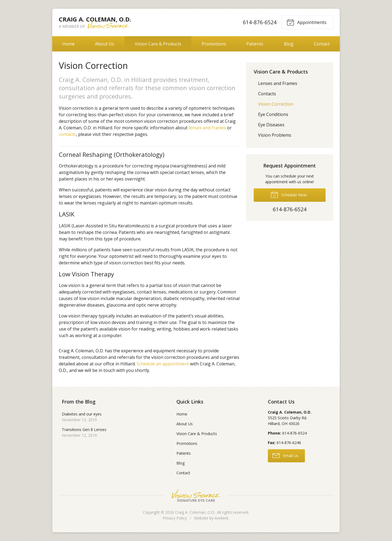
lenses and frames (207, 128)
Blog (289, 44)
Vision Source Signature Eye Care (196, 495)
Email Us (285, 455)
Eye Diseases (271, 125)
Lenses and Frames (278, 83)
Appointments (307, 22)
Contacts (267, 94)
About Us (105, 44)
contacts (67, 134)
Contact (322, 44)
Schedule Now (289, 194)
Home (68, 44)
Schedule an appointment (163, 364)
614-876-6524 (260, 22)
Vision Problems (275, 135)
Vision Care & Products (158, 44)
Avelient (221, 518)
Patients (255, 44)
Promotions (214, 44)
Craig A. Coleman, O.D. (195, 512)
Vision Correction (276, 104)
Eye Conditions (273, 114)
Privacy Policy (175, 518)
